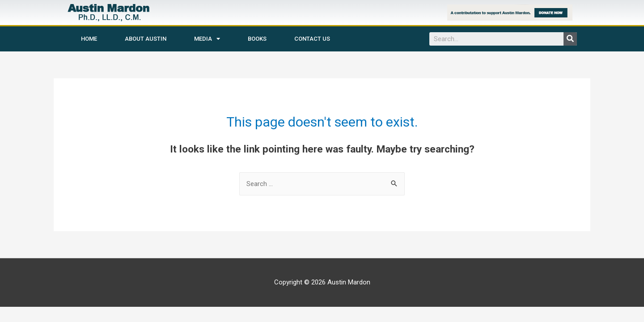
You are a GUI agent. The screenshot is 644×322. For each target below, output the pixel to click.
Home (89, 39)
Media (207, 39)
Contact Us (312, 39)
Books (257, 39)
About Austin (146, 39)
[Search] (570, 39)
